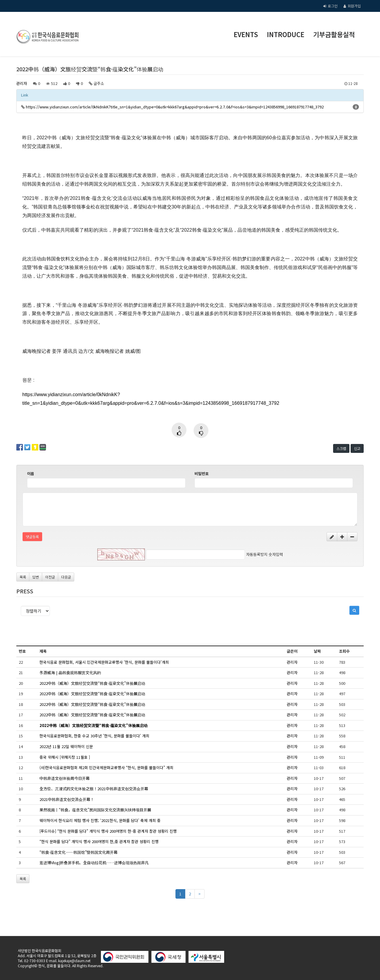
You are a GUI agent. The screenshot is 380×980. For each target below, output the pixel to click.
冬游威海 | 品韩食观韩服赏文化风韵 (70, 672)
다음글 (66, 577)
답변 (36, 577)
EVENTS (246, 34)
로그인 (333, 6)
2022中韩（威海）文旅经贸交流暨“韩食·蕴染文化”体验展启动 (92, 683)
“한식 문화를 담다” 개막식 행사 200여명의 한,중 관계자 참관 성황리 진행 (99, 841)
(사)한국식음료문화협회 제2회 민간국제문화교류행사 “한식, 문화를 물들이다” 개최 (106, 768)
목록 (23, 577)
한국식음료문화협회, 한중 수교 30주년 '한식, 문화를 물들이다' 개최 (94, 736)
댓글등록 (32, 536)
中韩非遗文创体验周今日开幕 (65, 778)
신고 (357, 448)
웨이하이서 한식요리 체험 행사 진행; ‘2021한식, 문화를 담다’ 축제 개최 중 (100, 820)
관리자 (22, 83)
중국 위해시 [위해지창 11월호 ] (65, 757)
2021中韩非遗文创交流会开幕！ (67, 799)
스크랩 (341, 448)
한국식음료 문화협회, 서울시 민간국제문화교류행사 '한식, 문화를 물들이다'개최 (104, 662)
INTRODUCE (286, 34)
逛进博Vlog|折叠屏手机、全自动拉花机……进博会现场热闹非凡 (94, 863)
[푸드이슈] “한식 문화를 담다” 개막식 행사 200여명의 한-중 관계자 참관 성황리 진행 (108, 831)
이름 (31, 474)
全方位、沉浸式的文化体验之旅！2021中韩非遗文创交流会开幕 (94, 789)
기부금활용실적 (334, 34)
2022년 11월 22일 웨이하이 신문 (66, 746)
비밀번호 (202, 474)
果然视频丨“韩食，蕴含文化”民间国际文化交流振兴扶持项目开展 (95, 810)
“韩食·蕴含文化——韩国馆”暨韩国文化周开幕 (79, 852)
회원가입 (354, 6)
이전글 (50, 577)
